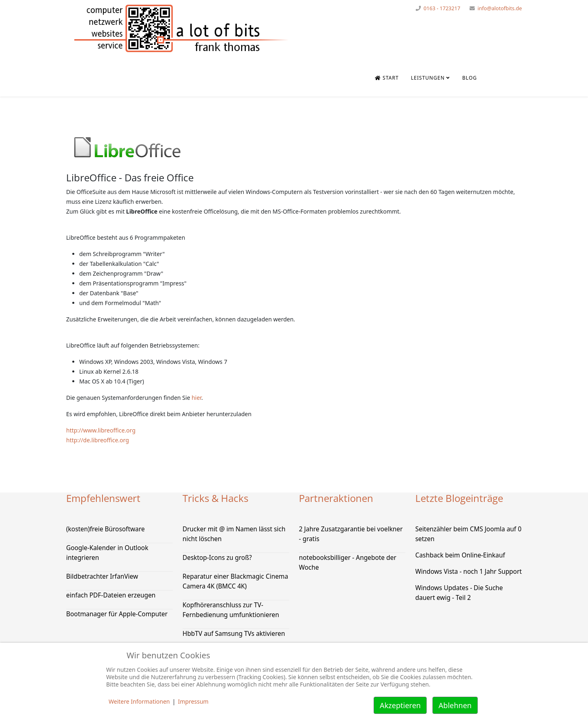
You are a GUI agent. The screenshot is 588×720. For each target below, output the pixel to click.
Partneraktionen (336, 498)
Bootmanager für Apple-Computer (117, 614)
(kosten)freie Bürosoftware (105, 529)
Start (387, 78)
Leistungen (428, 78)
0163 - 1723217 (442, 8)
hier (196, 398)
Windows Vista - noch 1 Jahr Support (469, 572)
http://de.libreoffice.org (98, 440)
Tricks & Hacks (215, 498)
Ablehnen (455, 705)
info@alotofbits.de (500, 8)
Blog (470, 78)
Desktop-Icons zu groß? (217, 558)
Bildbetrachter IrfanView (102, 576)
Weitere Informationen (139, 701)
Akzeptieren (400, 705)
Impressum (193, 701)
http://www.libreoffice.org (101, 430)
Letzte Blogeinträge (459, 498)
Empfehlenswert (103, 498)
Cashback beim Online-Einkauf (460, 555)
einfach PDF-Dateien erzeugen (111, 595)
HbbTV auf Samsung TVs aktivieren (234, 634)
